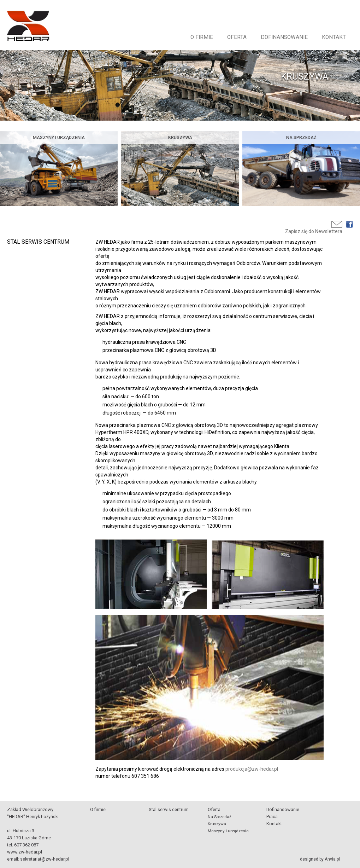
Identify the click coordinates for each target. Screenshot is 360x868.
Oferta (237, 37)
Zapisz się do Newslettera (314, 231)
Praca (272, 817)
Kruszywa (217, 824)
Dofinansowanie (284, 37)
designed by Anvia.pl (320, 859)
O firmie (202, 37)
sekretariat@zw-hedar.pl (45, 859)
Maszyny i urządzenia (228, 831)
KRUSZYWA (305, 76)
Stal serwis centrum (169, 809)
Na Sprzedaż (220, 817)
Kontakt (334, 37)
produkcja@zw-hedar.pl (252, 769)
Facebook (349, 224)
